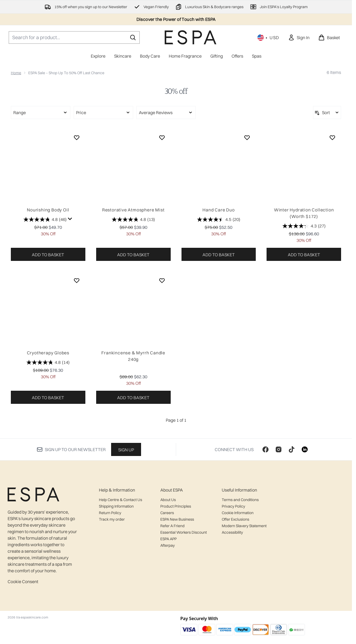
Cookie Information (238, 513)
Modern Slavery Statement (244, 526)
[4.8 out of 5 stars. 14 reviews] (48, 362)
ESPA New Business (177, 519)
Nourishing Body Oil (48, 210)
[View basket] (329, 37)
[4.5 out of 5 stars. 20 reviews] (219, 220)
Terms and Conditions (240, 500)
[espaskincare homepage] (191, 37)
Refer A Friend (172, 526)
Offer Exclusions (235, 519)
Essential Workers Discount (184, 532)
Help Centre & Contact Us (121, 500)
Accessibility (232, 532)
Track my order (112, 519)
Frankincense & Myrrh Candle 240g (133, 356)
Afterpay (168, 545)
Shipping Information (116, 506)
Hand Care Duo (218, 210)
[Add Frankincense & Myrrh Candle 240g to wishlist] (162, 280)
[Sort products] (327, 112)
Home (16, 73)
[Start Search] (133, 37)
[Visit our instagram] (279, 449)
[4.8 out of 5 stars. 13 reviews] (133, 220)
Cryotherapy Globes (48, 353)
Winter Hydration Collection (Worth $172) (304, 213)
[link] (299, 37)
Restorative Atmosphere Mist (133, 210)
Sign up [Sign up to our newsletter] (126, 450)
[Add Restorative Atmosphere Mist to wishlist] (162, 137)
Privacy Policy (233, 506)
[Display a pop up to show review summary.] (70, 219)
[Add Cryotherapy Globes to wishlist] (77, 280)
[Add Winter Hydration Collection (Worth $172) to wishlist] (332, 137)
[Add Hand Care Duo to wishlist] (247, 137)
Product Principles (176, 506)
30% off (176, 91)
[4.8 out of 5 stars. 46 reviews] (45, 220)
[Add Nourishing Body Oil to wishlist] (77, 137)
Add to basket (48, 255)
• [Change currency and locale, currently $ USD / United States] (268, 37)
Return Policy (110, 513)
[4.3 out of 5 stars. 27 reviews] (304, 226)
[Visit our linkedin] (305, 449)
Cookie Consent (23, 582)
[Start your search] (74, 37)
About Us (168, 500)
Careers (167, 513)
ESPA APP (168, 539)
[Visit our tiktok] (292, 449)
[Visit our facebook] (266, 449)
